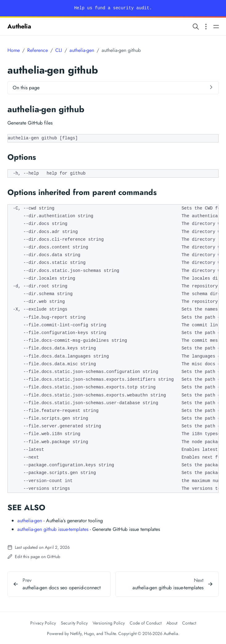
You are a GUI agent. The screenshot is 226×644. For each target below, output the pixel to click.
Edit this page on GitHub (34, 557)
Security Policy (74, 623)
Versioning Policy (109, 623)
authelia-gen (82, 50)
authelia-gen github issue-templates (53, 529)
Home (14, 50)
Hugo (89, 633)
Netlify (76, 633)
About (172, 623)
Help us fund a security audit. (113, 8)
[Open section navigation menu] (206, 26)
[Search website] (196, 26)
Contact (189, 623)
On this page (26, 88)
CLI (59, 50)
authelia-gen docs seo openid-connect (62, 588)
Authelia (19, 26)
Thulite (110, 633)
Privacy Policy (43, 623)
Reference (38, 50)
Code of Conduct (146, 623)
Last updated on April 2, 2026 (39, 547)
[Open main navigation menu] (216, 26)
